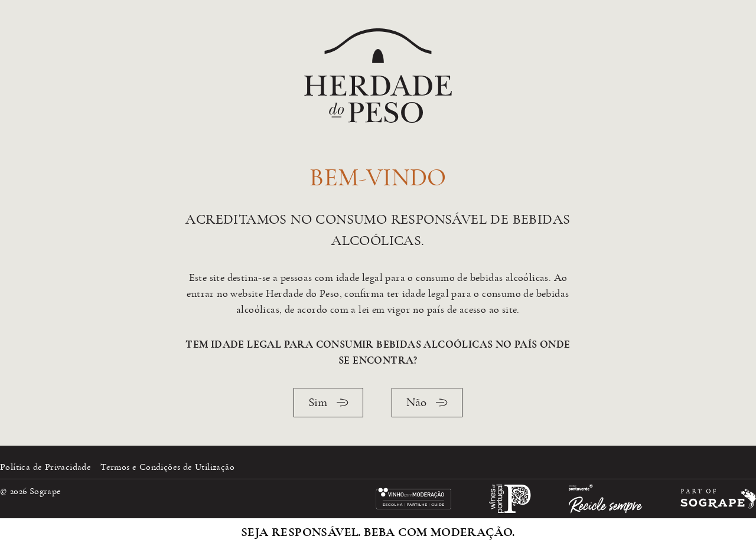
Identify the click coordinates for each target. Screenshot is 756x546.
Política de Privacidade (45, 467)
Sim (328, 402)
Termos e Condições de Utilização (167, 467)
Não (427, 402)
